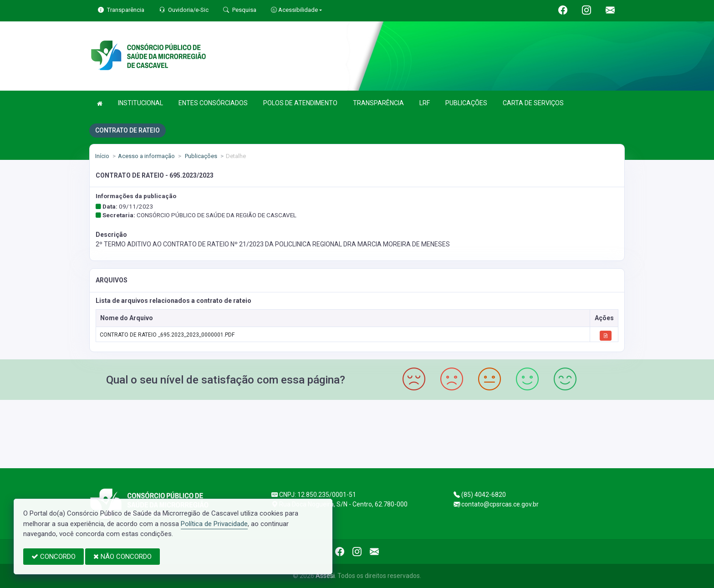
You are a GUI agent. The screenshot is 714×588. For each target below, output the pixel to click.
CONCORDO (54, 557)
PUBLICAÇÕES (466, 103)
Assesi (325, 576)
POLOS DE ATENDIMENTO (300, 103)
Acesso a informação (146, 156)
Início (102, 156)
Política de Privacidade (214, 524)
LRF (425, 103)
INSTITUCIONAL (140, 103)
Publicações (200, 156)
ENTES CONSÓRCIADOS (213, 103)
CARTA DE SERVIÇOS (533, 103)
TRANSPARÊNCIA (378, 103)
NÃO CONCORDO (122, 557)
